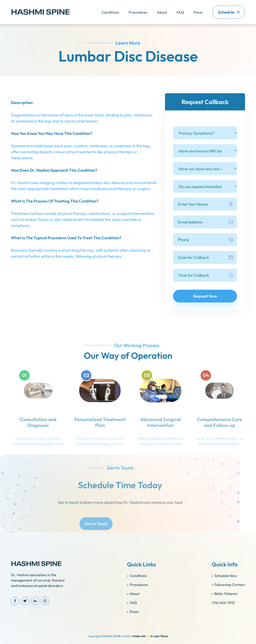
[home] (40, 12)
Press (198, 12)
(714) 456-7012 (223, 603)
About (162, 12)
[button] (110, 12)
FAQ (180, 12)
